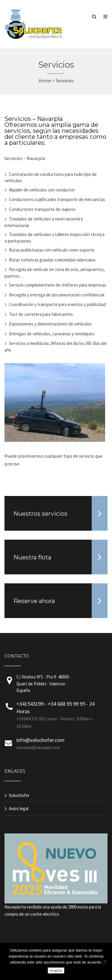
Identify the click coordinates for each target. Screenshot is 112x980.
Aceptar (56, 971)
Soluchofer (19, 795)
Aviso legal (19, 808)
